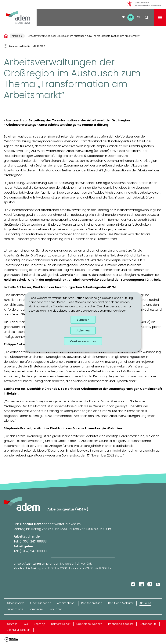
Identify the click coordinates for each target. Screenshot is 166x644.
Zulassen (83, 320)
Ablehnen (83, 331)
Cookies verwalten (83, 341)
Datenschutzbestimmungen (100, 311)
